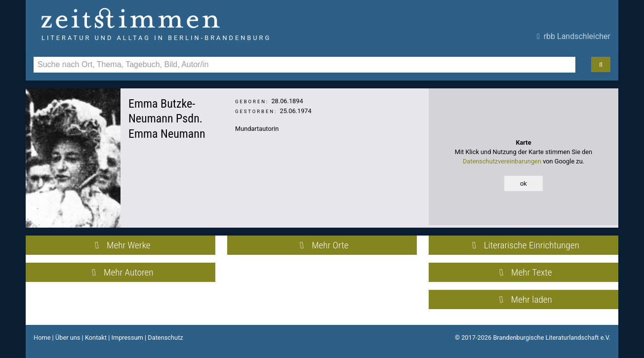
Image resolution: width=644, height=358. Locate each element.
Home (42, 338)
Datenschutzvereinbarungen (502, 161)
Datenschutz (165, 338)
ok (523, 183)
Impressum (127, 338)
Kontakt (96, 338)
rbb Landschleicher (574, 36)
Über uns (68, 338)
